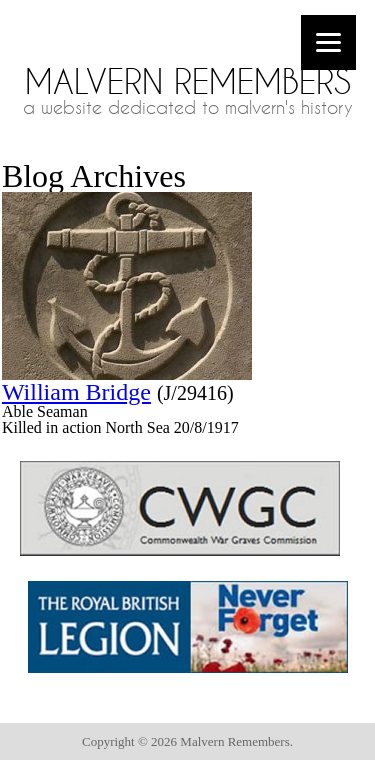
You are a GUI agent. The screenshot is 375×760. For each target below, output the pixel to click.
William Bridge (76, 392)
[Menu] (328, 42)
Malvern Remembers (188, 81)
